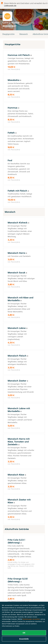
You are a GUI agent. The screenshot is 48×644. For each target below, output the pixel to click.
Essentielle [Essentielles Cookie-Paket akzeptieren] (24, 639)
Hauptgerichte (9, 34)
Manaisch (24, 34)
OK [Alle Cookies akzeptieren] (24, 633)
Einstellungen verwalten (31, 619)
